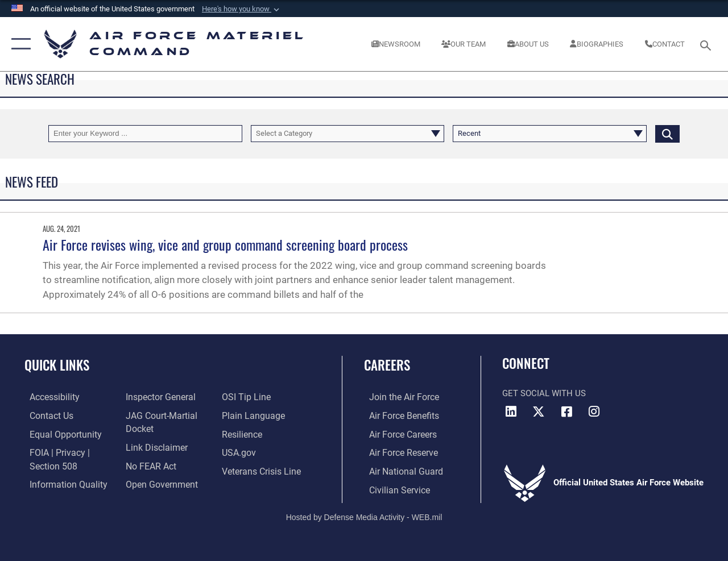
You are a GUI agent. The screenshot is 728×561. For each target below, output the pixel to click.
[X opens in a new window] (539, 412)
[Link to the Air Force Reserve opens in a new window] (398, 452)
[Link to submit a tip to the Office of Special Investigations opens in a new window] (246, 397)
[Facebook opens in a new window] (566, 412)
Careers (387, 365)
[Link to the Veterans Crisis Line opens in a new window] (262, 470)
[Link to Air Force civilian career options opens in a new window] (393, 488)
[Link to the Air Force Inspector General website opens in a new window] (158, 397)
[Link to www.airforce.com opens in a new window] (398, 397)
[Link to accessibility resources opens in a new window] (49, 397)
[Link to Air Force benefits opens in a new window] (398, 415)
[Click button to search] (667, 134)
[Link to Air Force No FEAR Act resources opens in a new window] (149, 465)
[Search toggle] (708, 44)
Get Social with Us (544, 393)
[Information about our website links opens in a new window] (154, 447)
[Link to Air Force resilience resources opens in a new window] (243, 434)
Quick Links (57, 365)
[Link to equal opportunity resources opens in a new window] (58, 434)
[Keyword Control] (145, 134)
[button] (242, 9)
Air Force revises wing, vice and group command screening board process (225, 244)
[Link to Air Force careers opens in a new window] (397, 434)
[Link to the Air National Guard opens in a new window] (399, 470)
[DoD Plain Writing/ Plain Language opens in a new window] (252, 415)
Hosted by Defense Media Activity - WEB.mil (364, 514)
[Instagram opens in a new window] (594, 412)
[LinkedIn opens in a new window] (511, 412)
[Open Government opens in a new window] (158, 483)
